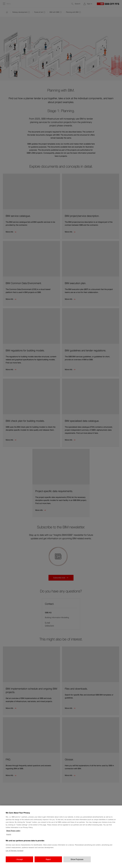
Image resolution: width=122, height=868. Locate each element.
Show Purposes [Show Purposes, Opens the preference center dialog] (77, 863)
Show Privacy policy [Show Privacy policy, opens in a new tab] (13, 834)
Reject (48, 863)
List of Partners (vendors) (15, 854)
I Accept (19, 863)
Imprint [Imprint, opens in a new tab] (9, 838)
